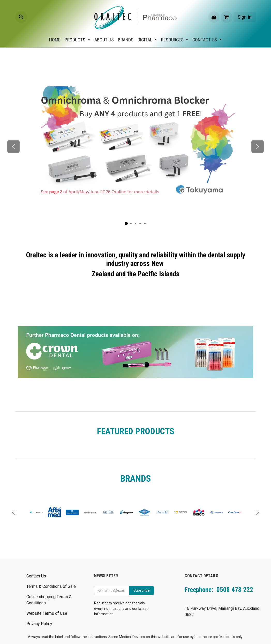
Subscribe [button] (142, 590)
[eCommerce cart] (227, 17)
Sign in (245, 17)
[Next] (257, 147)
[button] (21, 17)
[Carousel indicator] (126, 223)
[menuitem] (55, 40)
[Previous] (14, 147)
